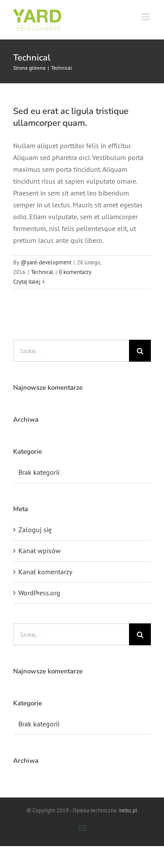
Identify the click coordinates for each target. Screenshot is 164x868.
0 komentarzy (75, 272)
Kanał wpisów (40, 551)
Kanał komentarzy (45, 572)
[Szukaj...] (71, 351)
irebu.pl (128, 810)
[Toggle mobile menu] (146, 17)
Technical (42, 272)
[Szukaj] (140, 351)
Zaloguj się (35, 530)
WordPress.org (39, 593)
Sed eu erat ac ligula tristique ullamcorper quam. (71, 117)
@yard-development (46, 262)
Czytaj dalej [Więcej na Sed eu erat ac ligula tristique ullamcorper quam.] (27, 282)
